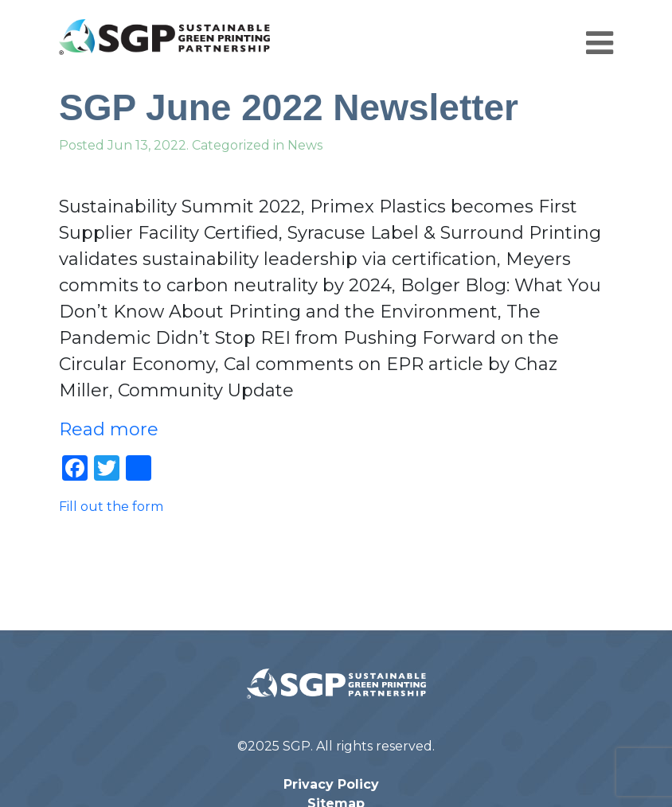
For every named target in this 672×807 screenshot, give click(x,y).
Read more (109, 429)
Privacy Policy (331, 784)
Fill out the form (111, 507)
